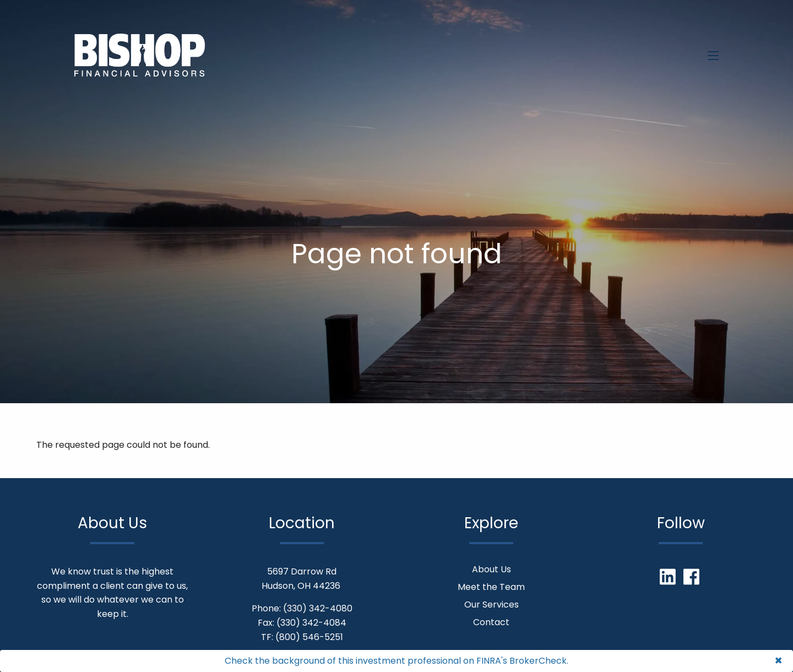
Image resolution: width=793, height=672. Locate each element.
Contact (491, 622)
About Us (491, 569)
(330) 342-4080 (318, 608)
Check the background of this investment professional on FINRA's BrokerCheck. (397, 661)
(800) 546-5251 (309, 637)
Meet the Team (491, 587)
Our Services (491, 605)
